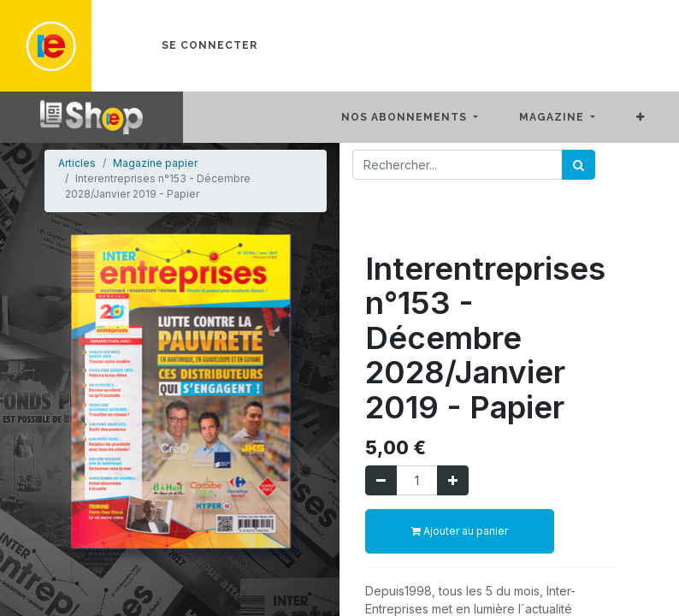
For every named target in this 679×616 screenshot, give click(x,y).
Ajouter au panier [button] (460, 531)
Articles (77, 163)
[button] (654, 117)
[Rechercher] (579, 165)
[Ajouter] (453, 480)
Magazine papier (155, 163)
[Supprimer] (381, 480)
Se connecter (210, 45)
